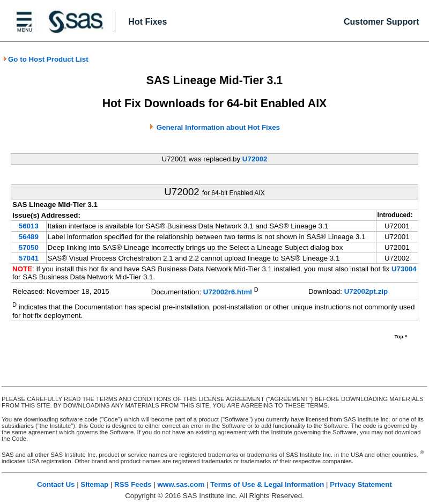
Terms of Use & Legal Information (267, 484)
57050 (29, 247)
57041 (29, 258)
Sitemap (94, 484)
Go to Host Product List (46, 59)
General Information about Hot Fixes (218, 127)
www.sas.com (181, 484)
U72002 (255, 159)
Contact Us (56, 484)
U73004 (404, 269)
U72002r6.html (228, 292)
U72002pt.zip (366, 291)
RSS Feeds (133, 484)
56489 (29, 237)
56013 (29, 226)
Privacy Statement (361, 484)
